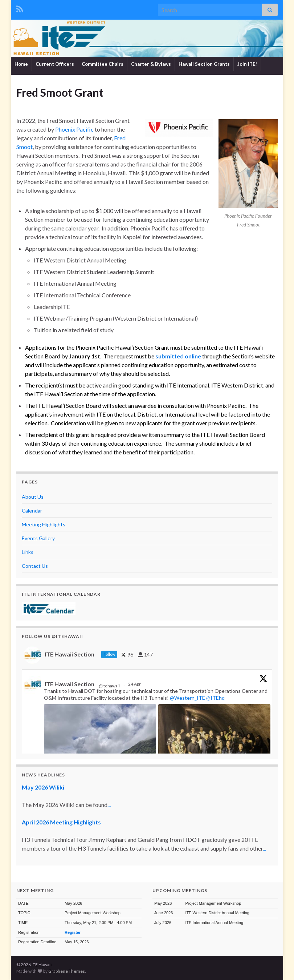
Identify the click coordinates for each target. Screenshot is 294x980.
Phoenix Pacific (74, 129)
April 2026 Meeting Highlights (61, 822)
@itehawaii (109, 686)
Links (28, 552)
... (109, 805)
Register (73, 932)
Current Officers (55, 64)
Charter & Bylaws (151, 64)
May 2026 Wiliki (43, 787)
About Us (33, 497)
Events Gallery (38, 538)
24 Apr (135, 684)
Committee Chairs (103, 64)
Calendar (32, 511)
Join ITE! (247, 64)
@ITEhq (215, 698)
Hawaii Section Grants (204, 64)
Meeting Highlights (44, 524)
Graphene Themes (67, 971)
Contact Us (35, 566)
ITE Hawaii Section (70, 684)
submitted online (178, 356)
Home (21, 64)
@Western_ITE (187, 698)
